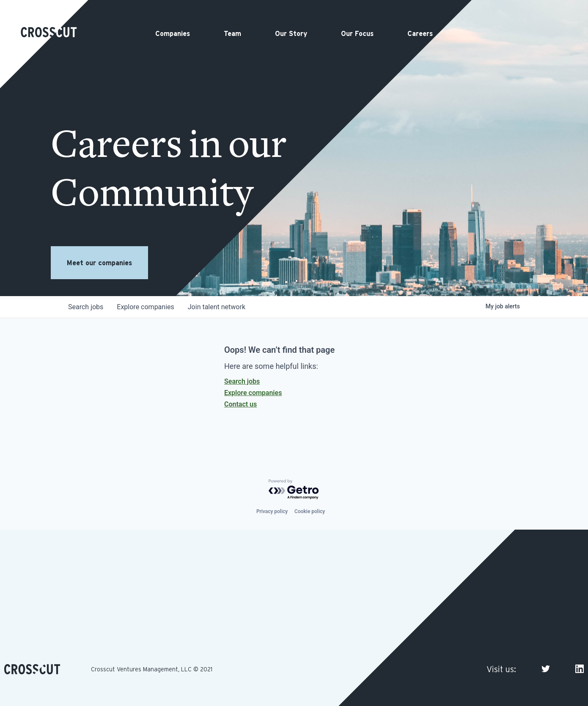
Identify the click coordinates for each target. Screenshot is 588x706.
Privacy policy (272, 511)
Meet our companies (99, 263)
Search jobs (242, 381)
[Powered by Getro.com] (294, 490)
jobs (86, 307)
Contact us (240, 404)
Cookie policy (310, 511)
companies (145, 307)
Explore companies (253, 393)
